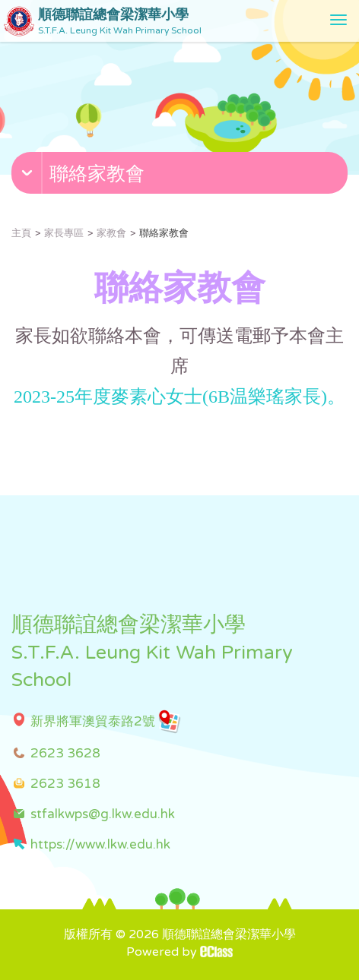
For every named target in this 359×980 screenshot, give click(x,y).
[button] (181, 176)
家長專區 (64, 233)
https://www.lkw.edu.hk (100, 844)
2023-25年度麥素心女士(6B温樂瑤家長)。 (179, 397)
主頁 (21, 233)
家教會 (111, 233)
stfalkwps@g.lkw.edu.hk (103, 814)
